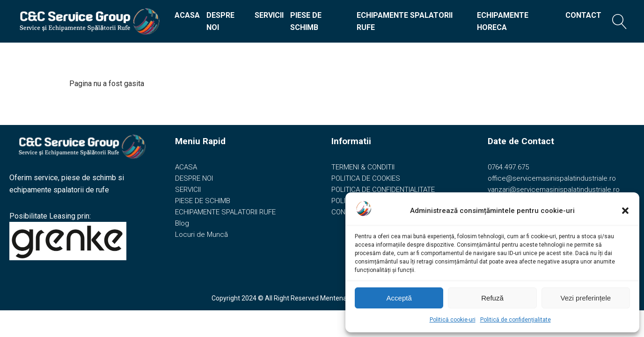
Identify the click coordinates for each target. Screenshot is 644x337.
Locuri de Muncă (201, 234)
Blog (182, 223)
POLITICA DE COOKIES (366, 178)
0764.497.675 (508, 167)
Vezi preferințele (586, 298)
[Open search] (620, 22)
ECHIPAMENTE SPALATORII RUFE (405, 21)
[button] (625, 211)
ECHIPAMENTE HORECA (503, 21)
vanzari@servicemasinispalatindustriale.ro (554, 190)
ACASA (187, 15)
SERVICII (269, 15)
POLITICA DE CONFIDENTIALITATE (383, 190)
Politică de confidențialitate (516, 320)
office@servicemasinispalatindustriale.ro (552, 178)
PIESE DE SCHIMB (306, 21)
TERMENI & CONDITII (363, 167)
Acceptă (399, 298)
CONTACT (583, 15)
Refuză (492, 298)
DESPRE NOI (220, 21)
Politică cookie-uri (453, 320)
